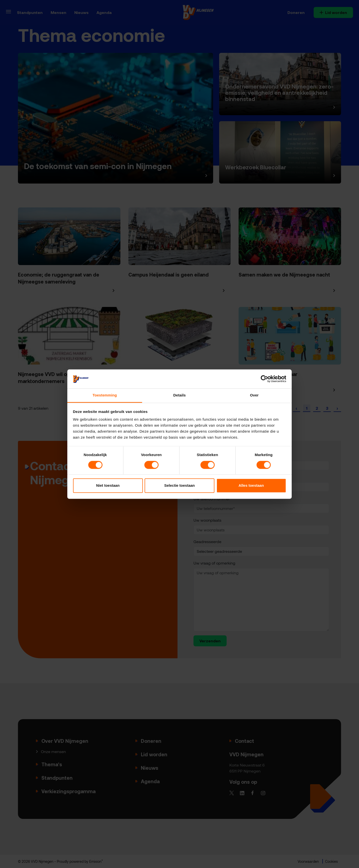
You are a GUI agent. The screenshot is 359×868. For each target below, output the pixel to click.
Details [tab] (179, 395)
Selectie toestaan (180, 486)
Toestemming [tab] (105, 395)
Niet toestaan (108, 486)
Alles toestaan (251, 486)
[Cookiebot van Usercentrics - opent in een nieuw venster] (264, 379)
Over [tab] (254, 395)
